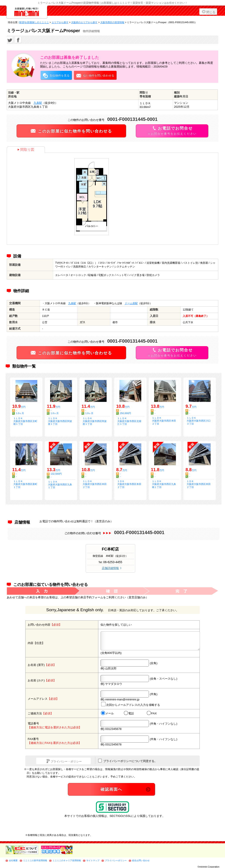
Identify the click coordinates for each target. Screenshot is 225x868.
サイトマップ (93, 860)
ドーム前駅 (131, 303)
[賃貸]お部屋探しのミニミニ (34, 22)
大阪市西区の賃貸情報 (112, 22)
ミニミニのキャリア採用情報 (67, 860)
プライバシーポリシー (116, 860)
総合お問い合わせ (141, 860)
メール (107, 713)
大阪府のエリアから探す (84, 22)
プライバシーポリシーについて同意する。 (128, 761)
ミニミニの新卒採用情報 (35, 860)
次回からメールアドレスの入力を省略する (131, 704)
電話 (129, 713)
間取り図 (26, 150)
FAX (152, 713)
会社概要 (13, 860)
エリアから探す (60, 22)
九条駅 (38, 103)
